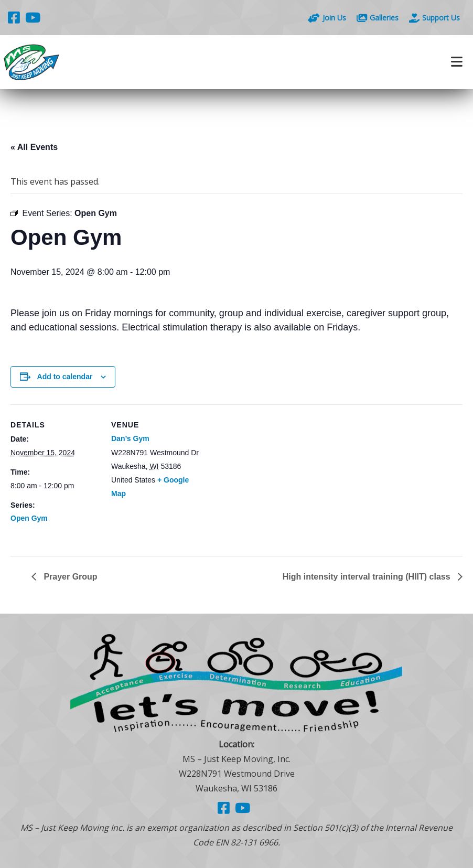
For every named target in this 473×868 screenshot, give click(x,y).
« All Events (34, 147)
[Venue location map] (267, 477)
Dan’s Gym (130, 438)
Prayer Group (69, 577)
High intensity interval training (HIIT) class (368, 577)
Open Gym (29, 518)
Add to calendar (65, 377)
